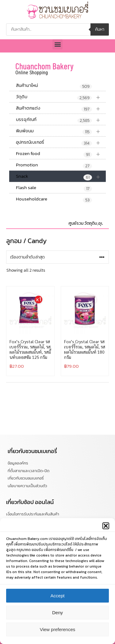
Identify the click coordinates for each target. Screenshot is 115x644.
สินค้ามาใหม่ (54, 86)
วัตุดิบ (61, 97)
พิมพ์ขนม (61, 131)
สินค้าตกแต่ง (61, 108)
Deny (57, 619)
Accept (58, 602)
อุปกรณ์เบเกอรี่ (61, 142)
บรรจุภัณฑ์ (61, 120)
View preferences (58, 636)
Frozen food (61, 154)
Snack (61, 176)
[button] (106, 532)
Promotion (54, 165)
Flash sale (54, 188)
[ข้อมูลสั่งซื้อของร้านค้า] (57, 257)
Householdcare (54, 199)
